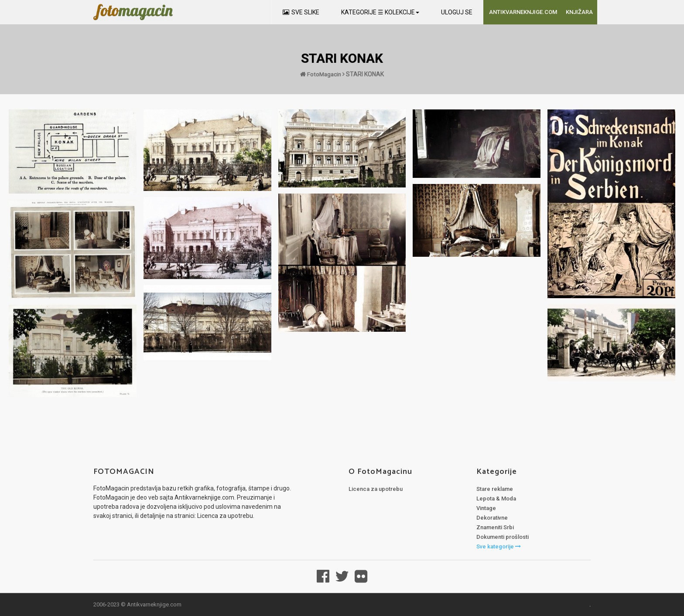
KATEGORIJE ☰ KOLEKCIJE (380, 12)
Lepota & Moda (496, 499)
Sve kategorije (499, 546)
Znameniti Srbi (495, 527)
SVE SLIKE (301, 12)
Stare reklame (495, 489)
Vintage (486, 508)
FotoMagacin (321, 74)
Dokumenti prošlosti (503, 537)
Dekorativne (492, 518)
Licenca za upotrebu (376, 489)
